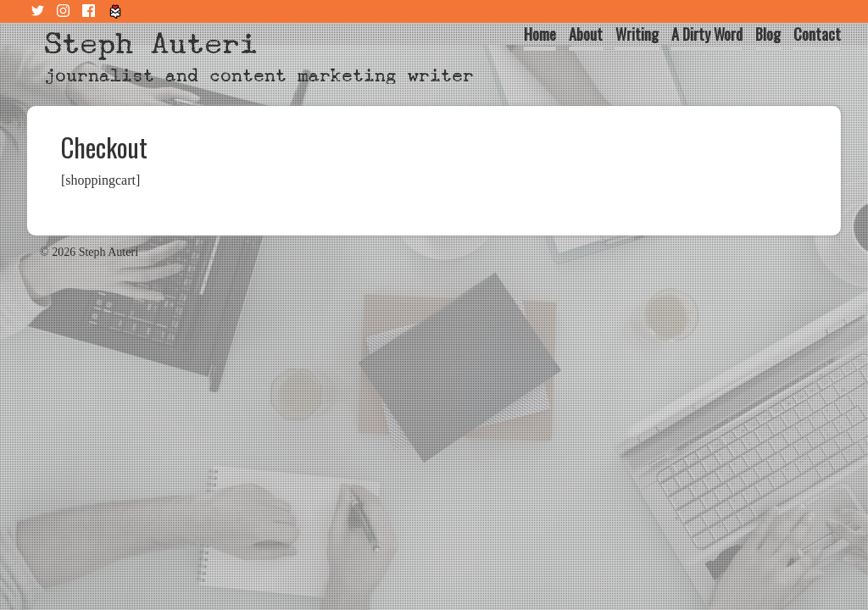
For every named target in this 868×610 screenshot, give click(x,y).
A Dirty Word (707, 34)
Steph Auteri (151, 44)
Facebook (91, 11)
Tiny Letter (116, 11)
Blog (768, 34)
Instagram (65, 11)
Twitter (40, 11)
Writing (637, 34)
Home (540, 34)
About (586, 34)
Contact (817, 34)
